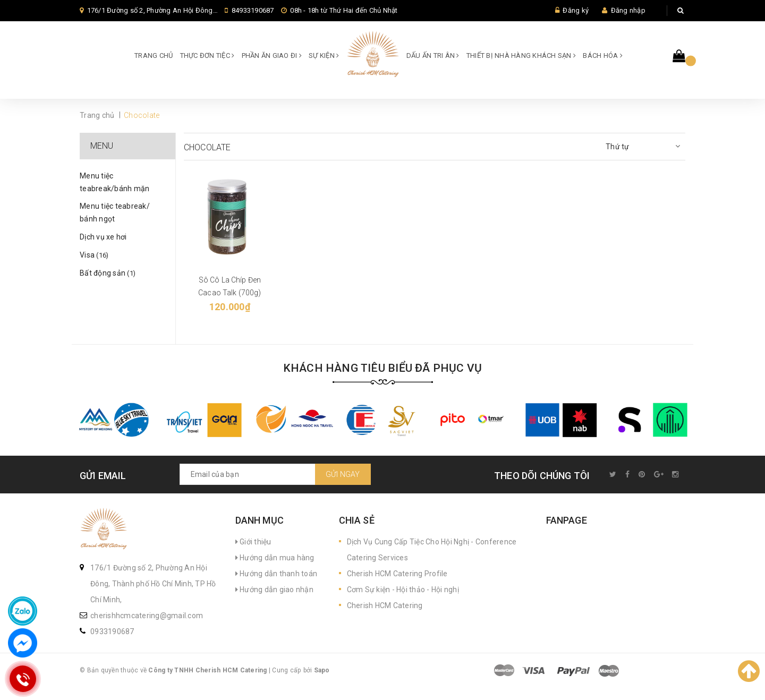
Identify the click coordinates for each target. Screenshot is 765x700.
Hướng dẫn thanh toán (277, 574)
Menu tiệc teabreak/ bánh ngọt (115, 212)
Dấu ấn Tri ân (433, 56)
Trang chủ (154, 56)
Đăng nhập (628, 10)
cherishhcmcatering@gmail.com (147, 616)
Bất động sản (108, 273)
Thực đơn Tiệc (207, 56)
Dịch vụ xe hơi (103, 237)
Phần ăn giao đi (272, 56)
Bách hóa (603, 56)
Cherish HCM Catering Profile (397, 574)
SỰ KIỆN (324, 56)
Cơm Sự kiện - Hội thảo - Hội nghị (403, 590)
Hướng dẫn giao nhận (274, 590)
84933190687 (253, 10)
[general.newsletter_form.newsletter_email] (275, 474)
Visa (94, 255)
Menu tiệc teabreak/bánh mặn (114, 182)
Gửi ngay (343, 474)
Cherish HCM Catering (385, 605)
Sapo (322, 670)
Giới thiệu (253, 542)
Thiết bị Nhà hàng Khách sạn (521, 56)
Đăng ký (576, 10)
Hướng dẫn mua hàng (275, 558)
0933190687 (112, 631)
